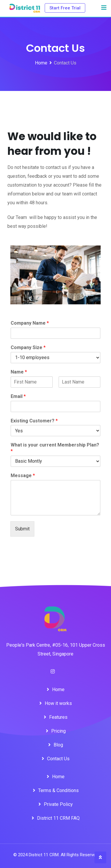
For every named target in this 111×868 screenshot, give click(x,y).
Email (18, 396)
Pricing (58, 731)
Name (19, 372)
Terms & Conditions (58, 790)
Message (23, 476)
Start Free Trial (65, 8)
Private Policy (58, 804)
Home (58, 689)
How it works (58, 703)
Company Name (30, 323)
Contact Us (58, 759)
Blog (58, 745)
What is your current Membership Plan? (55, 448)
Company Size (28, 347)
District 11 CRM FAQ (58, 818)
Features (58, 717)
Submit (22, 529)
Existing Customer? (34, 421)
